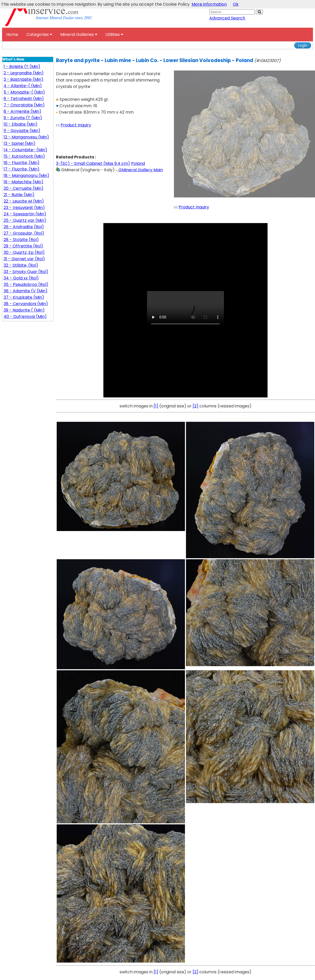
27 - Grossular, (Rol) (24, 233)
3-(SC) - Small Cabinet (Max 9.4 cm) (93, 163)
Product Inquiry (76, 125)
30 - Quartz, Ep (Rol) (24, 252)
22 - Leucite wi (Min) (24, 201)
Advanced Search (227, 18)
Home (12, 34)
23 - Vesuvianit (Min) (24, 208)
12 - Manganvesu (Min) (26, 137)
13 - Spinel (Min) (19, 143)
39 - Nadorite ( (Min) (24, 310)
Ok (236, 4)
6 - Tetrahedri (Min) (24, 99)
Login (303, 45)
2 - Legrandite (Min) (24, 73)
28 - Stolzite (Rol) (21, 240)
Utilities (114, 34)
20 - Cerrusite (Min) (23, 188)
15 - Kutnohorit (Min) (24, 156)
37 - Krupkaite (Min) (24, 297)
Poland (138, 163)
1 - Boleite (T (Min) (22, 67)
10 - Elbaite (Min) (21, 124)
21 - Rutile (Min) (19, 195)
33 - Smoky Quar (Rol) (26, 272)
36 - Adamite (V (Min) (26, 291)
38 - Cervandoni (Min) (26, 304)
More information (209, 4)
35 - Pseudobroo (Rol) (26, 284)
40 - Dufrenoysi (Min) (25, 317)
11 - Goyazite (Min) (22, 131)
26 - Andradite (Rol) (24, 227)
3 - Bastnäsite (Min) (23, 79)
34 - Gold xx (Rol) (21, 278)
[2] (195, 406)
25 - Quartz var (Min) (25, 220)
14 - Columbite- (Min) (25, 150)
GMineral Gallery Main (139, 170)
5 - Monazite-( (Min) (24, 92)
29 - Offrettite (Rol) (23, 246)
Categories (39, 34)
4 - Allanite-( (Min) (23, 86)
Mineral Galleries (79, 34)
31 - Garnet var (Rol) (24, 259)
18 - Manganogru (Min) (26, 176)
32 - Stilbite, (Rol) (21, 265)
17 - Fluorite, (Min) (22, 169)
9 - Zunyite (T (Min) (23, 118)
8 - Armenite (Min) (22, 111)
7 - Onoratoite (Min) (24, 105)
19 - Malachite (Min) (23, 182)
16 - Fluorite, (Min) (22, 163)
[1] (156, 406)
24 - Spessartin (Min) (25, 214)
